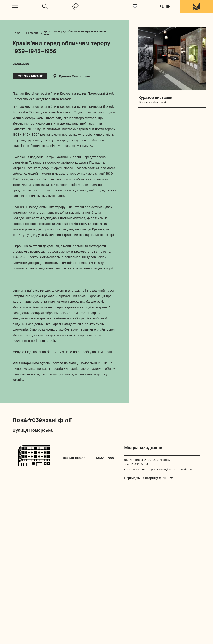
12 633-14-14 (139, 464)
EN (168, 6)
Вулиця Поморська (74, 76)
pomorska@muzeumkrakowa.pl (174, 469)
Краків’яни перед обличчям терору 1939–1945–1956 (75, 33)
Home (17, 33)
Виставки (32, 33)
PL (162, 6)
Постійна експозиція (30, 76)
